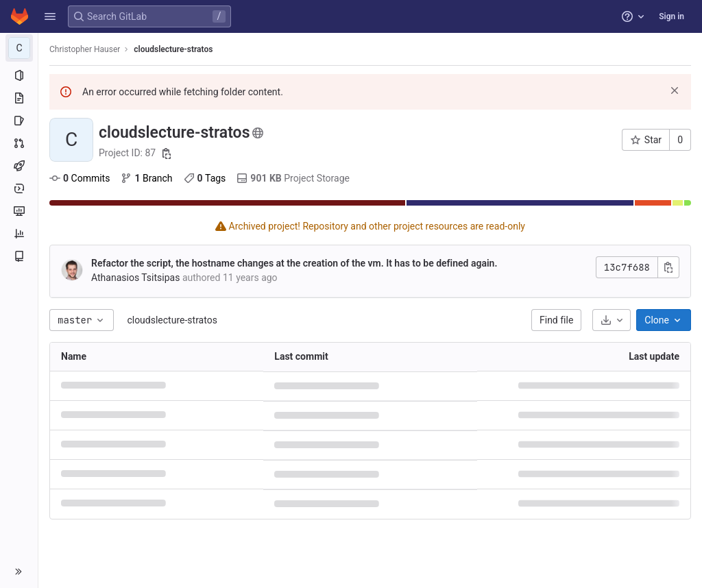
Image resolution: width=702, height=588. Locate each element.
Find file (556, 320)
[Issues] (19, 121)
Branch (146, 178)
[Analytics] (19, 234)
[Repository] (19, 98)
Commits (80, 178)
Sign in (671, 16)
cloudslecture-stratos (172, 320)
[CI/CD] (19, 166)
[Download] (612, 320)
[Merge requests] (19, 143)
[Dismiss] (675, 90)
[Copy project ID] (167, 154)
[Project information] (19, 75)
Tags (205, 178)
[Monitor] (19, 211)
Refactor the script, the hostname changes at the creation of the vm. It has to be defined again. (294, 263)
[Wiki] (19, 256)
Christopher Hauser (85, 49)
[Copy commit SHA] (668, 267)
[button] (50, 16)
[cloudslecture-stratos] (19, 48)
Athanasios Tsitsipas (135, 278)
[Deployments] (19, 188)
